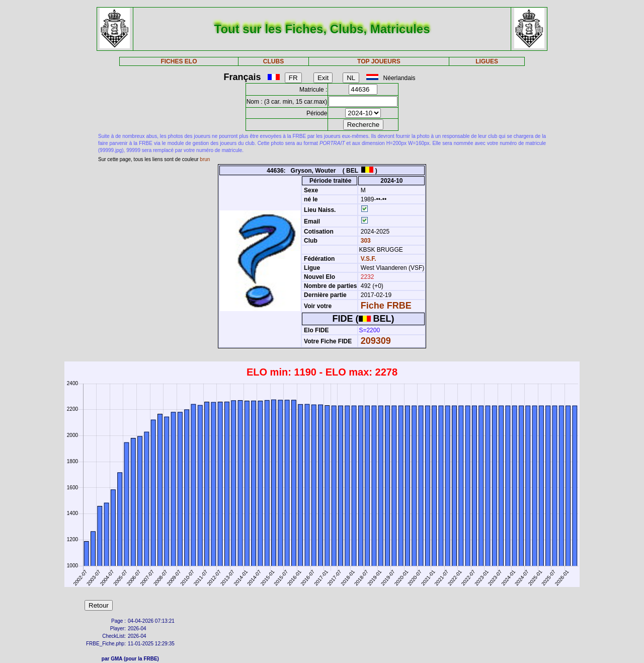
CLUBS (273, 61)
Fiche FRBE (386, 306)
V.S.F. (369, 259)
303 (365, 241)
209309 (376, 341)
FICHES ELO (179, 61)
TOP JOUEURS (379, 61)
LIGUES (487, 61)
